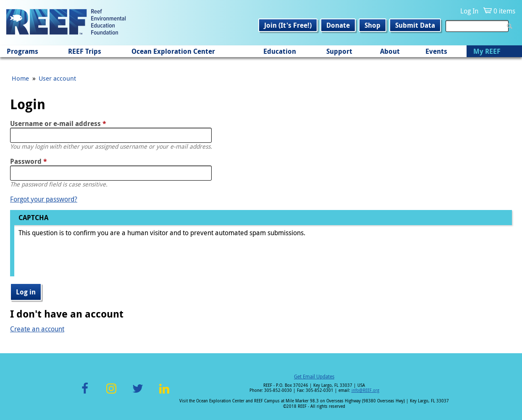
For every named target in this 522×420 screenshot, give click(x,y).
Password (29, 161)
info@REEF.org (365, 390)
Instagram (111, 393)
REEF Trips (85, 51)
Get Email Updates (314, 376)
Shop (372, 25)
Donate (338, 25)
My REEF (487, 51)
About (390, 51)
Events (436, 51)
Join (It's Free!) (288, 25)
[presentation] (82, 260)
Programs (22, 51)
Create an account (37, 329)
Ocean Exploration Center (173, 51)
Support (339, 51)
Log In (469, 11)
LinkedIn (164, 393)
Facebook (85, 393)
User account (57, 78)
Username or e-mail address (58, 123)
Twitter (138, 393)
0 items (504, 11)
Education (280, 51)
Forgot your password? (44, 199)
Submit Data (415, 25)
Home (20, 78)
